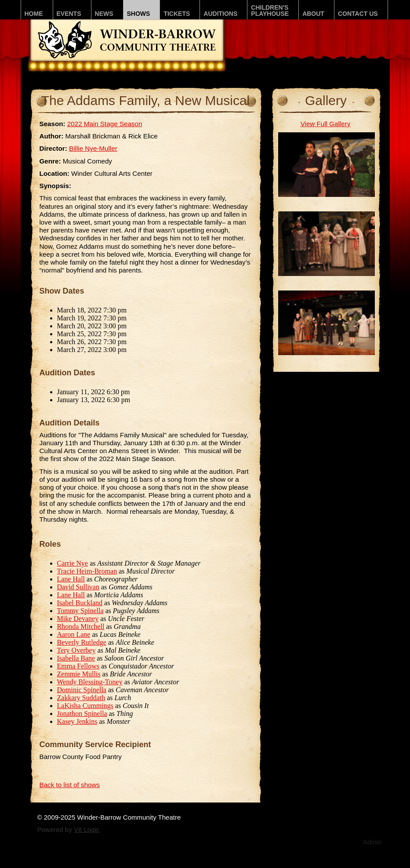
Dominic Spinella (82, 690)
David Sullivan (78, 587)
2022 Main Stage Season (105, 124)
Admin (372, 842)
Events (69, 14)
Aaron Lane (74, 634)
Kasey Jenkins (77, 721)
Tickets (177, 14)
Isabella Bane (76, 658)
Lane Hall (71, 579)
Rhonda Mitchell (81, 626)
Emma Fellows (78, 666)
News (104, 14)
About (313, 14)
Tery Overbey (76, 650)
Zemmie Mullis (79, 674)
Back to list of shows (70, 785)
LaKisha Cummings (85, 706)
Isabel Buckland (80, 603)
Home (34, 14)
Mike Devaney (78, 619)
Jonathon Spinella (82, 714)
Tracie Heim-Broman (87, 571)
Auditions (220, 14)
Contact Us (358, 14)
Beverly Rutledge (82, 642)
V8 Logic (87, 830)
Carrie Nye (73, 563)
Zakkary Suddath (81, 698)
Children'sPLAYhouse (270, 11)
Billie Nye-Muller (93, 148)
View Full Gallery (326, 124)
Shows (139, 14)
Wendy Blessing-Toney (90, 682)
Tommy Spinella (80, 611)
